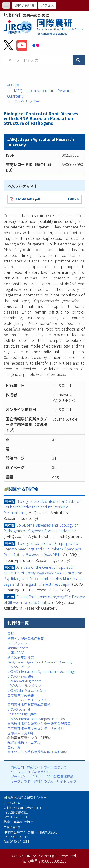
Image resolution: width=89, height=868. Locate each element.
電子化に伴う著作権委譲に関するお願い (37, 752)
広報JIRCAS (16, 653)
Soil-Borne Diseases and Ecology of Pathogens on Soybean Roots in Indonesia (41, 528)
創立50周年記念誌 (21, 657)
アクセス (47, 5)
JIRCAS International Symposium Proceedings (41, 671)
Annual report (17, 648)
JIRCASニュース (19, 667)
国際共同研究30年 (21, 733)
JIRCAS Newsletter (21, 676)
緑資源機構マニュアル (24, 742)
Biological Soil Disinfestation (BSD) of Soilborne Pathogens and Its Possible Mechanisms (42, 507)
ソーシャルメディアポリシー (32, 772)
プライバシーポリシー (27, 777)
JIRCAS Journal (19, 709)
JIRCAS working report (24, 681)
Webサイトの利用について (47, 767)
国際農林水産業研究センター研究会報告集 (39, 723)
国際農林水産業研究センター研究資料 (36, 728)
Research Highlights (22, 714)
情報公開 (17, 767)
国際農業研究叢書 (21, 695)
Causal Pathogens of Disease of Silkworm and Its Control (44, 599)
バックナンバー (26, 101)
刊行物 (13, 85)
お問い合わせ (25, 5)
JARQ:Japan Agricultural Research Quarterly (40, 662)
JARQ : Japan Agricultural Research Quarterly (40, 93)
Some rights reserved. (58, 856)
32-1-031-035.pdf (28, 199)
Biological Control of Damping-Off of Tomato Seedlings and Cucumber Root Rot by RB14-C (42, 549)
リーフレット (17, 643)
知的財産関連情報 (60, 777)
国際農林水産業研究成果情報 (29, 705)
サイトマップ (66, 781)
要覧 (11, 634)
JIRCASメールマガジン (24, 686)
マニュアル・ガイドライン (27, 700)
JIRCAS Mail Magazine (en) (26, 690)
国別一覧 (14, 747)
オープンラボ (21, 781)
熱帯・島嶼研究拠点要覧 (26, 638)
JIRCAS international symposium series (36, 719)
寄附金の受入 (43, 781)
